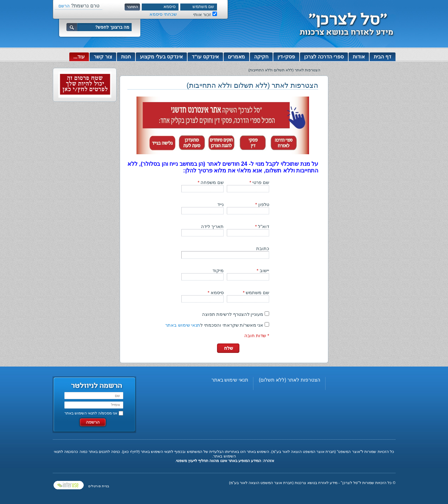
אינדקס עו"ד (205, 57)
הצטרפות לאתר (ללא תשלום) (289, 380)
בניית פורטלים (99, 486)
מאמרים (236, 57)
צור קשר (103, 57)
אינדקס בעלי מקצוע (161, 57)
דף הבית (383, 57)
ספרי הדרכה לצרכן (324, 57)
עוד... (79, 57)
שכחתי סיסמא (163, 14)
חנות (126, 57)
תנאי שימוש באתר (183, 325)
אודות (359, 57)
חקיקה (261, 57)
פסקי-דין (286, 57)
